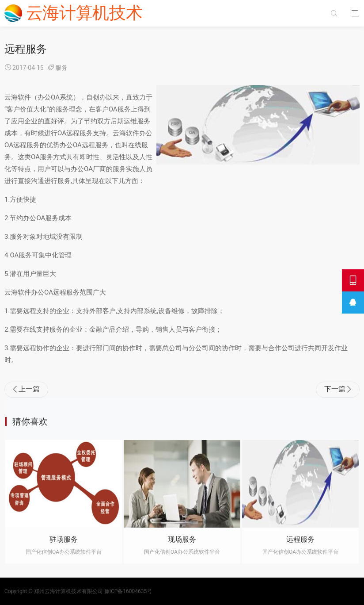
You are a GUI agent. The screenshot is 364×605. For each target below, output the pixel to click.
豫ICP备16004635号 (128, 591)
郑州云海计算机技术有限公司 (68, 591)
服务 (61, 68)
